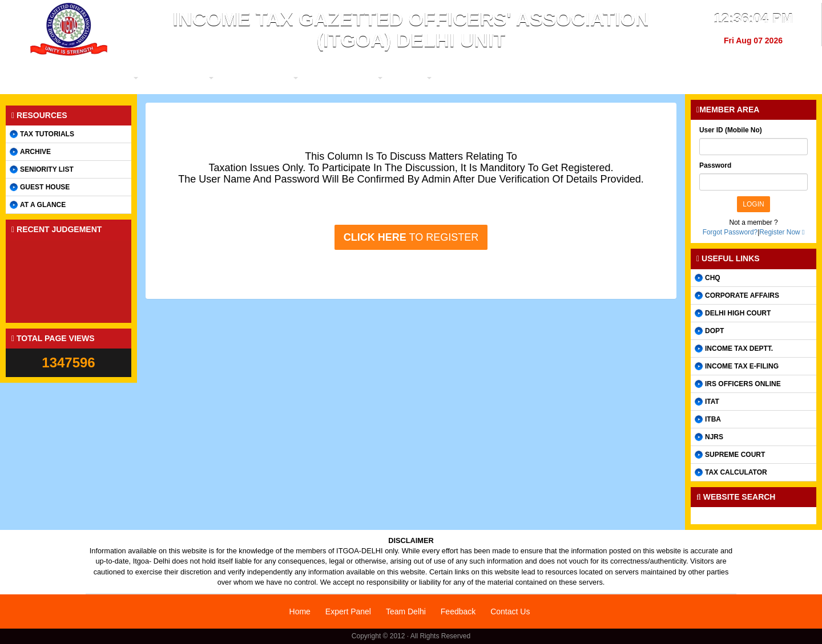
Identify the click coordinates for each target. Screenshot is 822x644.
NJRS (714, 437)
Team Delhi (406, 611)
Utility (485, 78)
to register (411, 237)
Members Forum (334, 78)
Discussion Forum (626, 78)
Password (715, 165)
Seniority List (47, 169)
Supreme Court (735, 455)
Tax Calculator (736, 472)
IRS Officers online (743, 384)
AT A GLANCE (43, 205)
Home (300, 611)
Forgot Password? (730, 232)
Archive (35, 152)
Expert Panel (348, 611)
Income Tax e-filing (742, 366)
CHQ (713, 278)
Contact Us (510, 611)
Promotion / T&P (418, 78)
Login (753, 204)
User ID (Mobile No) (731, 130)
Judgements (544, 78)
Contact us (706, 78)
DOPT (714, 331)
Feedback (458, 611)
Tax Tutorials (47, 134)
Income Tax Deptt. (739, 349)
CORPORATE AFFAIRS (742, 295)
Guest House (45, 187)
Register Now (779, 232)
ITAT (712, 402)
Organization (254, 78)
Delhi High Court (738, 313)
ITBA (713, 419)
